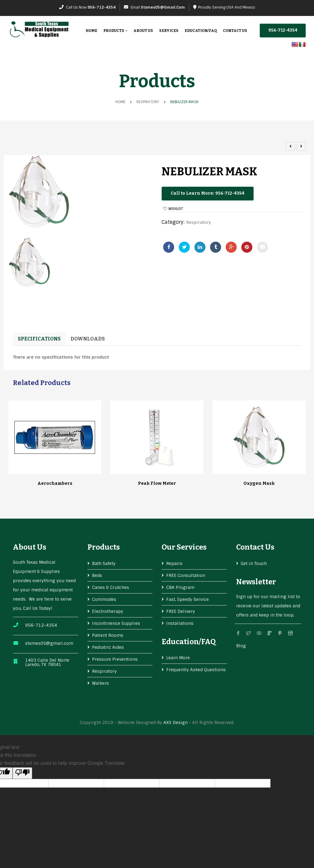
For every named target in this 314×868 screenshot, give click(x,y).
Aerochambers (55, 483)
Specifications (39, 339)
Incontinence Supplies (116, 623)
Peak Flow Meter (157, 483)
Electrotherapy (108, 611)
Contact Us (235, 31)
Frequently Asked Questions (196, 670)
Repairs (174, 563)
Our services (184, 547)
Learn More (178, 658)
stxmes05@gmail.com (163, 7)
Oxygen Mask (259, 483)
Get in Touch (254, 563)
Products (115, 31)
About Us (143, 31)
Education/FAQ (201, 31)
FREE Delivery (181, 611)
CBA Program (180, 587)
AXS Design (176, 722)
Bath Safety (104, 563)
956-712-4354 (101, 7)
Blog (241, 646)
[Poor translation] (22, 773)
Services (169, 31)
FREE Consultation (186, 575)
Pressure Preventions (115, 659)
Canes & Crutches (111, 587)
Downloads (88, 339)
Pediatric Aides (108, 647)
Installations (180, 623)
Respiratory (148, 102)
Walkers (100, 683)
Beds (97, 575)
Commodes (104, 599)
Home (91, 31)
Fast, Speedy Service (188, 599)
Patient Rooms (108, 635)
